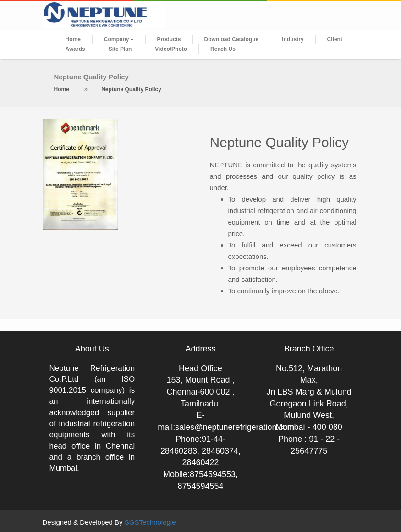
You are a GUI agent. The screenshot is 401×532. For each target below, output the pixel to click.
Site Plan (120, 49)
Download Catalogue (232, 39)
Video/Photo (171, 49)
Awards (75, 49)
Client (335, 39)
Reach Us (223, 49)
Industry (293, 39)
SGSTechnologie (150, 522)
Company (119, 39)
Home (73, 39)
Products (169, 39)
